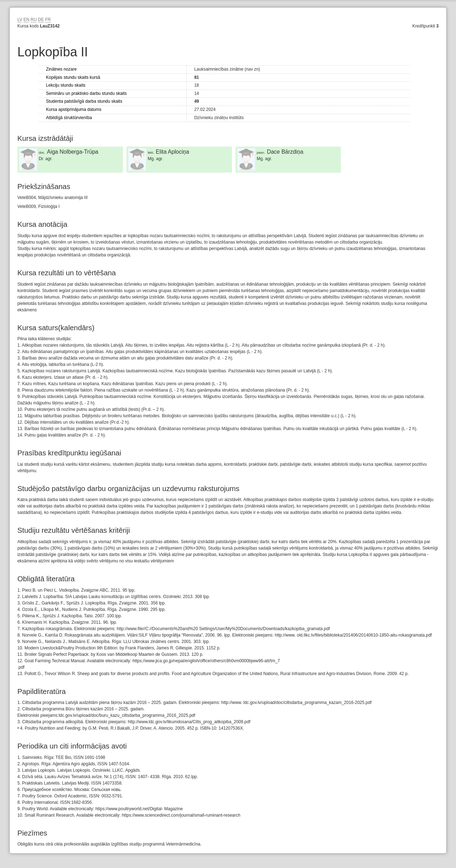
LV (20, 20)
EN (27, 20)
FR (48, 20)
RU (34, 20)
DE (41, 20)
